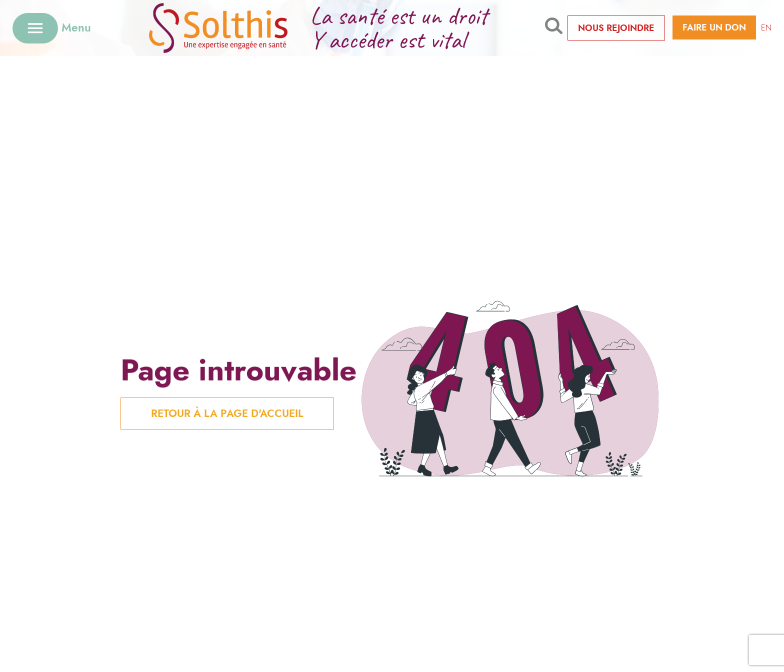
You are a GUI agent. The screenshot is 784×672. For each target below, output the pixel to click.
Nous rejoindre (616, 28)
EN (766, 28)
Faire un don (714, 27)
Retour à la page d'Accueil (227, 413)
